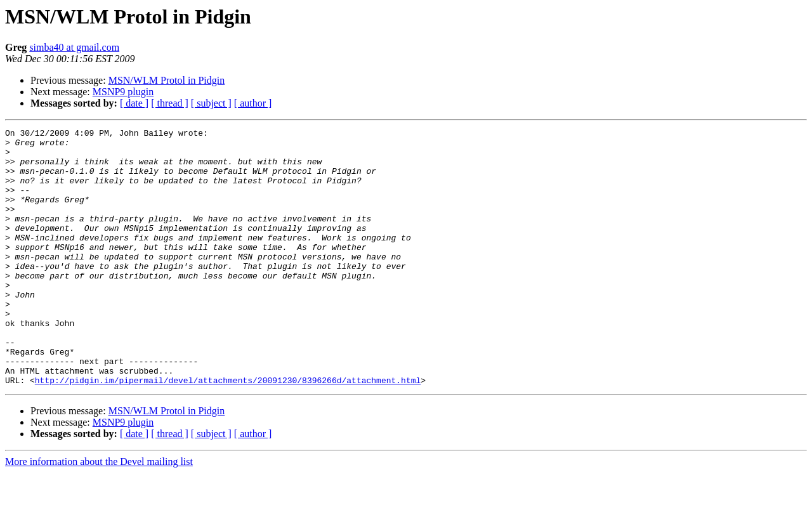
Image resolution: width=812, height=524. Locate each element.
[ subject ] (211, 103)
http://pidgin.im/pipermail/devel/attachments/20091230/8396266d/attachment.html (228, 431)
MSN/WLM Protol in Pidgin (167, 80)
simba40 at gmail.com (74, 47)
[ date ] (134, 103)
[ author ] (253, 103)
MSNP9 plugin (123, 92)
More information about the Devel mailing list (99, 513)
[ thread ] (170, 103)
